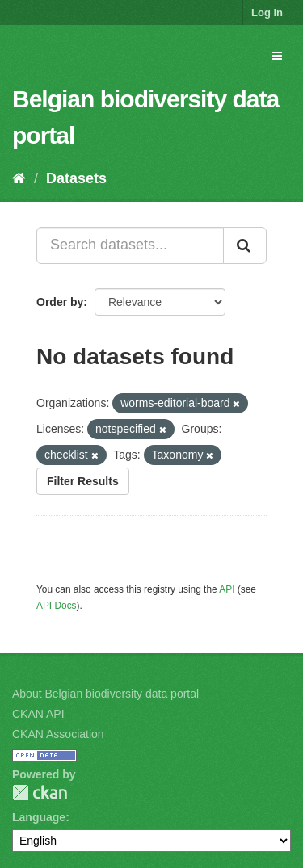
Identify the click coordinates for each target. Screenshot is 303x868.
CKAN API (38, 714)
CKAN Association (58, 734)
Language (39, 817)
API (227, 589)
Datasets (76, 178)
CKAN (40, 793)
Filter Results (83, 481)
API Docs (57, 606)
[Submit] (245, 245)
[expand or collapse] (277, 56)
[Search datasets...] (130, 245)
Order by (60, 302)
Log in (267, 13)
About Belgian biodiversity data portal (105, 694)
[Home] (19, 178)
